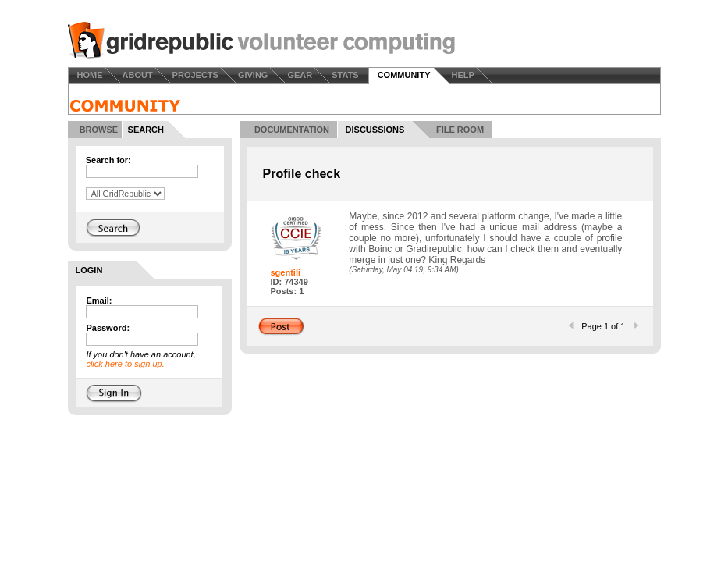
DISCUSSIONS (375, 130)
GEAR (300, 75)
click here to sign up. (125, 364)
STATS (345, 75)
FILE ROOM (460, 130)
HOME (90, 75)
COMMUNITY (404, 75)
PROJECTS (195, 75)
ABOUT (138, 75)
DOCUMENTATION (292, 130)
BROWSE (99, 130)
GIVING (253, 75)
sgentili (286, 272)
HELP (462, 75)
